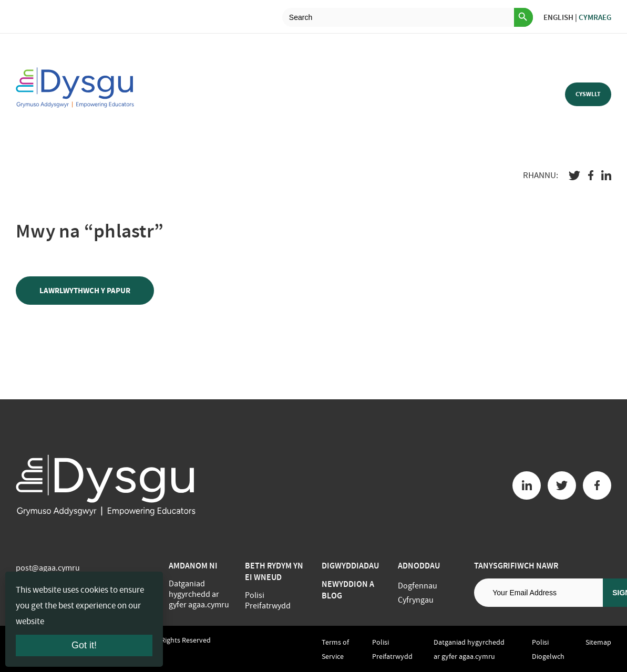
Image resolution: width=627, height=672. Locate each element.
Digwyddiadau (350, 566)
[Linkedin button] (527, 485)
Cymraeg (595, 17)
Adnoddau (419, 566)
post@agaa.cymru (48, 568)
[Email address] (538, 593)
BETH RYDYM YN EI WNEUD (274, 571)
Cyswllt (588, 94)
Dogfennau (418, 586)
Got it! (84, 645)
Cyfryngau (416, 600)
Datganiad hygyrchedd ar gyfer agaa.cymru (199, 594)
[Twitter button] (562, 485)
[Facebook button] (597, 485)
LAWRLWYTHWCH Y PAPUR (85, 291)
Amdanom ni (193, 566)
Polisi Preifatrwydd (268, 601)
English (558, 17)
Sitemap (598, 642)
